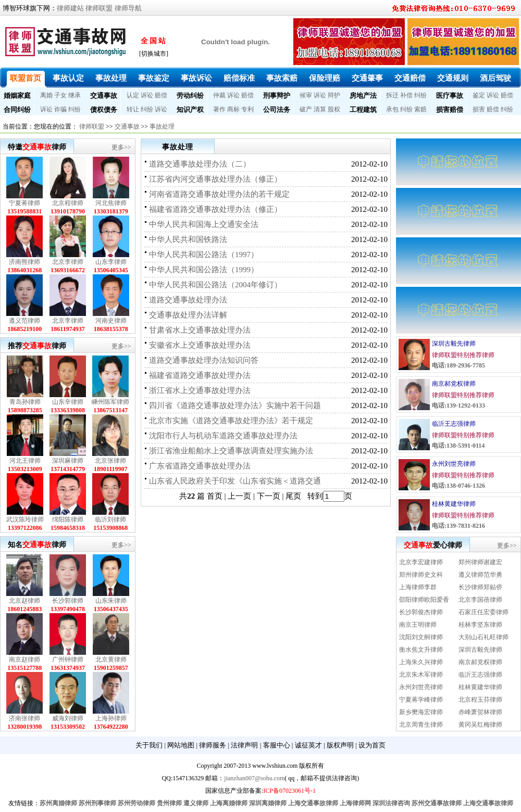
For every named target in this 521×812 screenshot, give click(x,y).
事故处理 (111, 78)
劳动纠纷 (190, 96)
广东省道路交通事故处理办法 (200, 466)
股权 (334, 109)
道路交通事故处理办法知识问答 (204, 360)
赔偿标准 (239, 78)
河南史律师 (111, 321)
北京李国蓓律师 (480, 600)
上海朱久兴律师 (421, 662)
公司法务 (277, 110)
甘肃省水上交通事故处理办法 (200, 330)
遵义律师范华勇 (480, 575)
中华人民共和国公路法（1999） (204, 270)
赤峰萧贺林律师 (480, 712)
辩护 (334, 95)
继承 (75, 95)
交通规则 (453, 78)
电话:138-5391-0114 (458, 446)
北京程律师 (68, 203)
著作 (219, 109)
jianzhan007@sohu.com (254, 778)
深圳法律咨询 (391, 803)
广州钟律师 (68, 659)
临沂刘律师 (110, 519)
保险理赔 (325, 78)
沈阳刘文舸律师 (421, 637)
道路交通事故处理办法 (188, 300)
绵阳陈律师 (68, 519)
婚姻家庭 (17, 96)
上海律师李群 (418, 587)
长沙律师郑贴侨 (480, 587)
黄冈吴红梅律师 (480, 725)
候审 (306, 95)
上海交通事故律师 (313, 803)
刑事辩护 (277, 96)
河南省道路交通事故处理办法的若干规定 (219, 194)
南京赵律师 (24, 659)
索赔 (420, 109)
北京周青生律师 (421, 725)
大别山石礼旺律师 (483, 637)
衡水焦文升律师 (421, 650)
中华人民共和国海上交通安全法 (204, 224)
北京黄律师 (111, 659)
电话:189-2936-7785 (458, 365)
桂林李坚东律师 (480, 625)
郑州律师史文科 (421, 575)
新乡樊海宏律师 (421, 712)
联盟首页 (26, 78)
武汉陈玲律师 (25, 519)
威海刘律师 (68, 718)
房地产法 (363, 96)
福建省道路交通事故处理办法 (200, 375)
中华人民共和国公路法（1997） (204, 255)
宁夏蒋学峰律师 (421, 700)
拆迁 (392, 95)
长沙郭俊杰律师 (421, 612)
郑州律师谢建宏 (480, 562)
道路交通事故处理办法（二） (200, 164)
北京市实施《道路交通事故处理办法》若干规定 (231, 421)
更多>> (121, 147)
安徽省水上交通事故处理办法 (200, 345)
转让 (133, 109)
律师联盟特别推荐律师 (463, 355)
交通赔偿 (410, 78)
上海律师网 (355, 803)
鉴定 (479, 95)
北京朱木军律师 (421, 675)
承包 (392, 109)
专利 (247, 109)
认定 (133, 95)
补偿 (406, 95)
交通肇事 (367, 78)
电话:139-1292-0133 (458, 405)
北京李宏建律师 (421, 562)
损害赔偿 (450, 110)
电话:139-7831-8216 (458, 526)
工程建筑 (363, 110)
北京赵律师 (24, 601)
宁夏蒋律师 (24, 203)
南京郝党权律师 (454, 384)
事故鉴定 (154, 78)
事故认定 (68, 78)
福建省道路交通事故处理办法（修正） (215, 209)
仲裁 (219, 95)
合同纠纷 (17, 110)
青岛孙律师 (25, 402)
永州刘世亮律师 (454, 464)
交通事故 (104, 96)
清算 (320, 109)
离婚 (46, 95)
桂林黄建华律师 (454, 504)
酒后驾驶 (495, 78)
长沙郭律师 (68, 601)
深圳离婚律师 (268, 803)
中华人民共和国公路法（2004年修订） (215, 285)
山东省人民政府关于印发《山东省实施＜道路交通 (235, 481)
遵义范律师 (24, 321)
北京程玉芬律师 (480, 700)
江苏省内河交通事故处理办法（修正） (215, 179)
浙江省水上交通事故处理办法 (200, 390)
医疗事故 (450, 96)
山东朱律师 (111, 601)
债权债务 (104, 110)
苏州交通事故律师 (437, 803)
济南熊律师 (24, 262)
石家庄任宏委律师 (483, 612)
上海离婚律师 (229, 803)
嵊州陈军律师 (110, 402)
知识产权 (190, 110)
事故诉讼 (196, 78)
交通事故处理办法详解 (188, 315)
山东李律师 (111, 262)
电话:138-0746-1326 (458, 486)
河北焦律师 (111, 203)
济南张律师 (24, 718)
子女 (60, 95)
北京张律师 (110, 461)
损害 (479, 109)
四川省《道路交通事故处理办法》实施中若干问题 (235, 405)
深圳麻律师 (68, 461)
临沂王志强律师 (454, 424)
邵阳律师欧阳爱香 (424, 600)
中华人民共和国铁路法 (188, 239)
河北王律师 (25, 461)
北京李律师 (68, 262)
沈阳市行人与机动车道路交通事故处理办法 (223, 436)
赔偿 (161, 95)
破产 (306, 109)
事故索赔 (282, 78)
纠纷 (420, 95)
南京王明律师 (418, 625)
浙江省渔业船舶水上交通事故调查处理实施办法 (231, 451)
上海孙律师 (111, 718)
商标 (233, 109)
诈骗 (60, 109)
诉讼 (147, 95)
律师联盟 (99, 8)
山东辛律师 (68, 402)
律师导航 (128, 8)
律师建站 (70, 8)
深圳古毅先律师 (454, 344)
